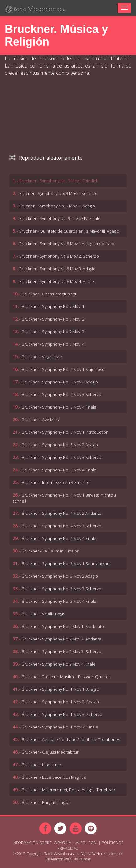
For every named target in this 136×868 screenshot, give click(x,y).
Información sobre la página (42, 843)
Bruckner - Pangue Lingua (46, 802)
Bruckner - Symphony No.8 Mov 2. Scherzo (59, 256)
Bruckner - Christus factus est (49, 294)
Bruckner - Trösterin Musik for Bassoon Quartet (66, 677)
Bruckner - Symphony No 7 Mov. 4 (53, 344)
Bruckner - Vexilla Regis (43, 614)
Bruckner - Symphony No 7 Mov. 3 (53, 332)
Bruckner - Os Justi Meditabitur (50, 752)
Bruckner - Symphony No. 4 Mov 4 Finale (59, 538)
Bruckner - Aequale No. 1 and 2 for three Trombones (71, 739)
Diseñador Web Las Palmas (68, 859)
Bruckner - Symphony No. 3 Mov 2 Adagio (60, 576)
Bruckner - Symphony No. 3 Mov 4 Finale (59, 601)
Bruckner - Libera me (41, 765)
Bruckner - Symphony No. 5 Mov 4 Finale (59, 470)
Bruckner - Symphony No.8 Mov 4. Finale (57, 281)
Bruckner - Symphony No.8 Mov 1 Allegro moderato (67, 244)
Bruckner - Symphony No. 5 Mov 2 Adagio (60, 445)
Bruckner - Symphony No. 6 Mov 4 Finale (59, 407)
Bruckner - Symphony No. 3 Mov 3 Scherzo (62, 589)
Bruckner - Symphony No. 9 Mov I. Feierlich (59, 181)
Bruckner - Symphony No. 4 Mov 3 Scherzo (62, 526)
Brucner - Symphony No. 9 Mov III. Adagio (57, 206)
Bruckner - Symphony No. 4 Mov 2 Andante (62, 513)
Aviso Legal (86, 843)
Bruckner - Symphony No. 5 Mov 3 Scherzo (62, 457)
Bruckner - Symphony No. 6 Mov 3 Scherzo (62, 394)
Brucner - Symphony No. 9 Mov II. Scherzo (58, 193)
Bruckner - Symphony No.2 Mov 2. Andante (62, 639)
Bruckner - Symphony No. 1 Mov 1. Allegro (60, 689)
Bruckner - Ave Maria (41, 420)
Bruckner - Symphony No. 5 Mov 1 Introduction (65, 432)
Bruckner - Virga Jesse (42, 357)
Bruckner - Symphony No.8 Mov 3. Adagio (57, 269)
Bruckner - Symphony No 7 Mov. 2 (53, 319)
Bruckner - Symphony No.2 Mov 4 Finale (59, 664)
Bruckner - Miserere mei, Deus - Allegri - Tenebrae (68, 790)
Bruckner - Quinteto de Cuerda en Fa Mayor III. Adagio (69, 231)
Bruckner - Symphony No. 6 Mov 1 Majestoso (63, 369)
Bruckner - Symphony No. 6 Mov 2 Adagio (60, 382)
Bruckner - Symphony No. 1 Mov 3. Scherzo (62, 714)
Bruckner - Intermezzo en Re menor (56, 482)
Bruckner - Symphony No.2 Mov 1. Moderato (63, 626)
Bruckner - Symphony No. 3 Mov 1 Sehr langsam (66, 563)
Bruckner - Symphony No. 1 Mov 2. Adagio (60, 702)
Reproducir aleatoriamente (46, 158)
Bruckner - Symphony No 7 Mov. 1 (53, 306)
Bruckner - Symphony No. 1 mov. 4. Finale (60, 727)
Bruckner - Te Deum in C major (50, 551)
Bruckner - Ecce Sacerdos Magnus (54, 777)
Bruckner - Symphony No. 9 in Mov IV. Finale (60, 218)
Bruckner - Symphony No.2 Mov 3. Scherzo (62, 651)
